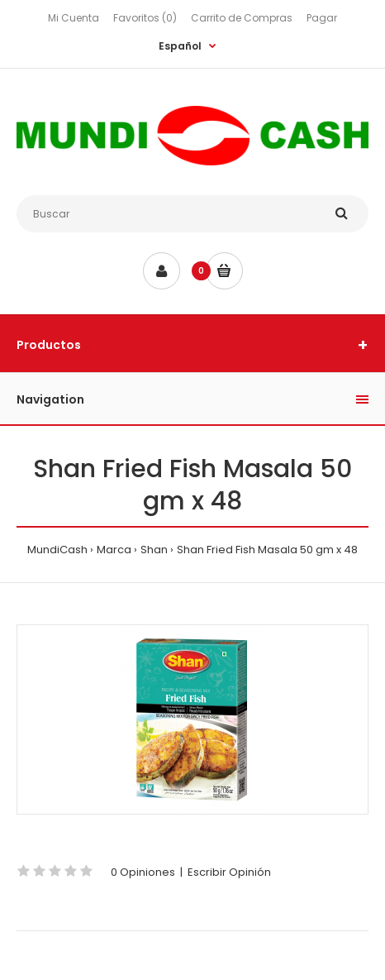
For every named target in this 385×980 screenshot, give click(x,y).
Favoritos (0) (145, 18)
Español (180, 46)
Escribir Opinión (229, 872)
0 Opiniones (143, 872)
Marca (114, 550)
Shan (154, 550)
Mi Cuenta (74, 18)
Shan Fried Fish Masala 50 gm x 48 (267, 550)
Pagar (322, 18)
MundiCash (57, 550)
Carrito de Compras (242, 18)
